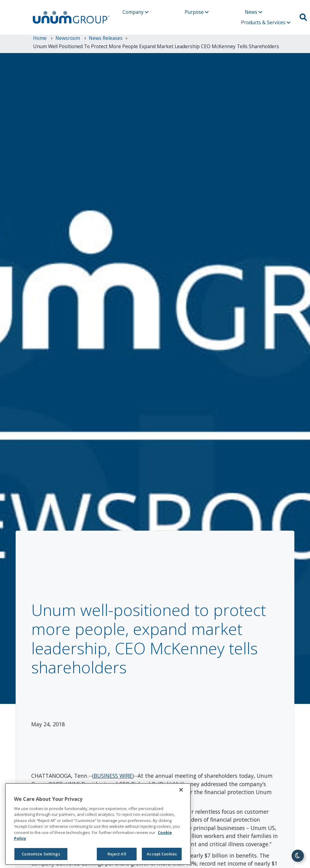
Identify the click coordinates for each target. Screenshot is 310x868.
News (253, 12)
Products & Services (266, 22)
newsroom (68, 38)
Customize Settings (41, 854)
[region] (98, 824)
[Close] (181, 790)
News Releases (106, 38)
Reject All (117, 854)
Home (40, 38)
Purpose (197, 12)
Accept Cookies (162, 854)
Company (136, 12)
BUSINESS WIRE (113, 776)
